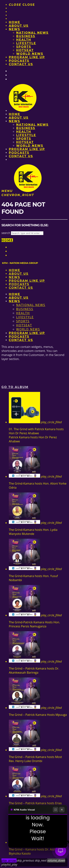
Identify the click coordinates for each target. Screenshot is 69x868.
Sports (24, 47)
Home (15, 22)
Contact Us (21, 64)
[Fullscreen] (56, 810)
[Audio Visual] (61, 850)
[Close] (62, 810)
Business (26, 36)
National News (32, 33)
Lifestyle (26, 43)
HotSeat (25, 50)
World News (30, 54)
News (15, 29)
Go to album (15, 387)
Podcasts (19, 61)
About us (19, 26)
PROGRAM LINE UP (27, 57)
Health (24, 40)
